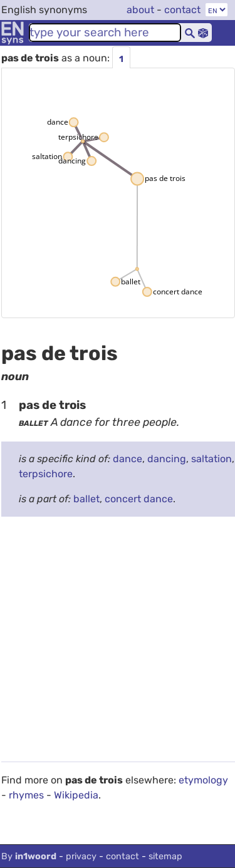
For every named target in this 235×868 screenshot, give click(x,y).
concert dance (139, 499)
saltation (211, 459)
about (140, 10)
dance (128, 459)
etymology (203, 780)
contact (182, 10)
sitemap (165, 856)
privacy (81, 856)
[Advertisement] (118, 644)
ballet (86, 499)
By (29, 856)
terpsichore (46, 474)
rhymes (26, 795)
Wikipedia (76, 795)
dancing (167, 459)
